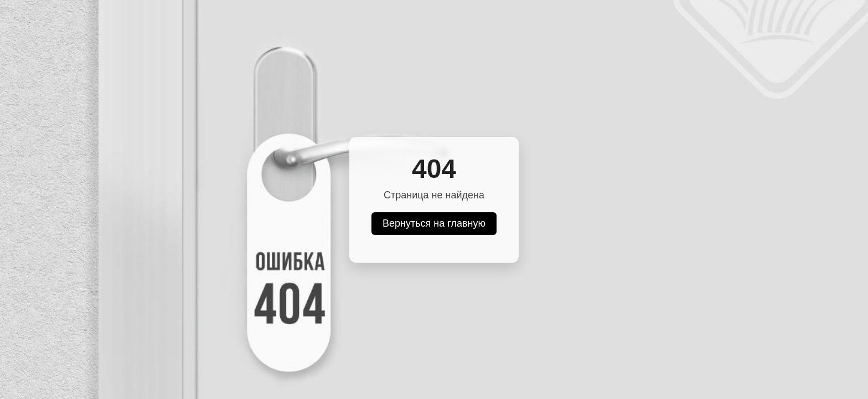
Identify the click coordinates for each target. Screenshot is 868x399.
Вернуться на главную (434, 223)
